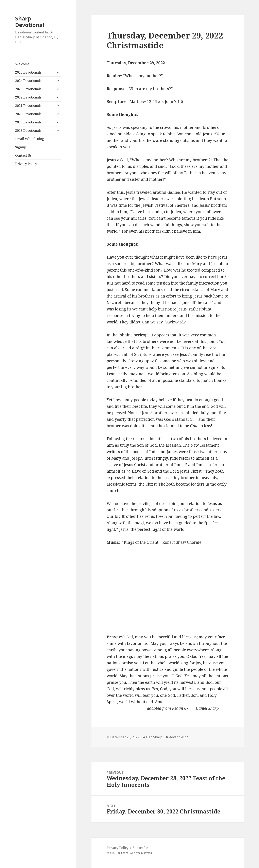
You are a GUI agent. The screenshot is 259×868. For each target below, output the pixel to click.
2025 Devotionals (28, 72)
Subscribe (140, 848)
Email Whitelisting (30, 139)
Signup (21, 147)
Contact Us (23, 155)
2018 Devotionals (28, 131)
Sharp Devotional (30, 22)
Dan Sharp (154, 737)
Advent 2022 (178, 737)
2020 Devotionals (28, 114)
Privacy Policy (26, 164)
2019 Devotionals (28, 122)
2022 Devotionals (28, 97)
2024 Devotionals (28, 81)
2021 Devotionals (28, 106)
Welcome (22, 64)
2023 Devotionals (28, 89)
